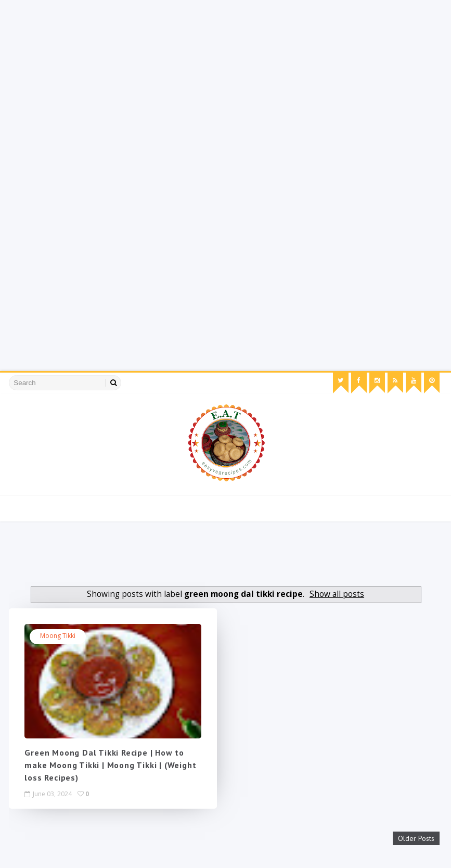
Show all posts (337, 594)
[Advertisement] (221, 73)
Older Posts (416, 838)
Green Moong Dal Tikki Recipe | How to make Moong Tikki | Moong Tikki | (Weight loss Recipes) (110, 765)
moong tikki (58, 636)
